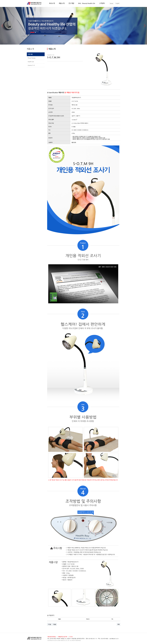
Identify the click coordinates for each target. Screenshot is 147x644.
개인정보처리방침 (52, 637)
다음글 (55, 624)
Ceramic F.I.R (31, 65)
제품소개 (62, 3)
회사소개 (52, 3)
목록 (118, 624)
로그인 (71, 637)
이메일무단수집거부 (63, 637)
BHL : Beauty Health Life (87, 3)
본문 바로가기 (0, 0)
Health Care (31, 62)
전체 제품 (30, 54)
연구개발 (71, 3)
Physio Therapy (32, 58)
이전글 (49, 624)
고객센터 (102, 3)
